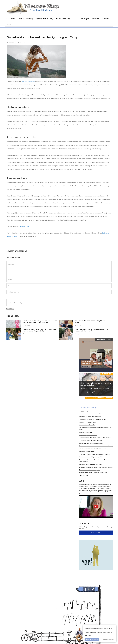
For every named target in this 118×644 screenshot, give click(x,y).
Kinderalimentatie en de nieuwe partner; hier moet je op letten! (95, 428)
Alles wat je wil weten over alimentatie (90, 417)
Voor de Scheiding (26, 19)
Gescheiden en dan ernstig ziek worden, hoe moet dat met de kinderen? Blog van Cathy (40, 322)
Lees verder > (99, 494)
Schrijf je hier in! (96, 532)
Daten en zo (107, 374)
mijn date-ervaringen (28, 81)
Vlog (81, 481)
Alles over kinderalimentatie (87, 425)
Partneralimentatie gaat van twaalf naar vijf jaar (92, 419)
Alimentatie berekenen (85, 432)
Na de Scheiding (63, 19)
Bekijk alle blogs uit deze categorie (99, 398)
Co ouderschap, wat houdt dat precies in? (91, 440)
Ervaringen (84, 19)
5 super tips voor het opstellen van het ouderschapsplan (95, 438)
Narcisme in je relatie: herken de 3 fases (90, 464)
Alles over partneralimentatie (87, 422)
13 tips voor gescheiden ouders (88, 435)
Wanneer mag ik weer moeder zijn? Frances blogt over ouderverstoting (94, 461)
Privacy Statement (109, 640)
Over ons (105, 19)
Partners (95, 19)
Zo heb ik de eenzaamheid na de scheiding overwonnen (95, 454)
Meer (75, 19)
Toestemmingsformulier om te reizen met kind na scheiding (96, 446)
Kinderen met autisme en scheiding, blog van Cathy (91, 322)
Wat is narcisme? (84, 475)
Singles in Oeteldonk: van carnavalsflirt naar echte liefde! (96, 384)
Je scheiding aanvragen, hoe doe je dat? (90, 414)
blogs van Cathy (24, 226)
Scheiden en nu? (84, 411)
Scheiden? (11, 19)
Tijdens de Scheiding (45, 19)
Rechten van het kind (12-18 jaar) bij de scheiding (93, 473)
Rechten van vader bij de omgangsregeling (91, 443)
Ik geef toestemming (92, 640)
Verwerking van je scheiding (87, 451)
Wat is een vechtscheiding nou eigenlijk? (90, 457)
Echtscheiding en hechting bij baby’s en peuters (93, 449)
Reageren (10, 309)
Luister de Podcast (104, 339)
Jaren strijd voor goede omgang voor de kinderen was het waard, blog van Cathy (40, 330)
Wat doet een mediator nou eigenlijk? (90, 470)
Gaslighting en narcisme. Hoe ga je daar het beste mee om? (96, 467)
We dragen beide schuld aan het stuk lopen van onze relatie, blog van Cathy (92, 330)
